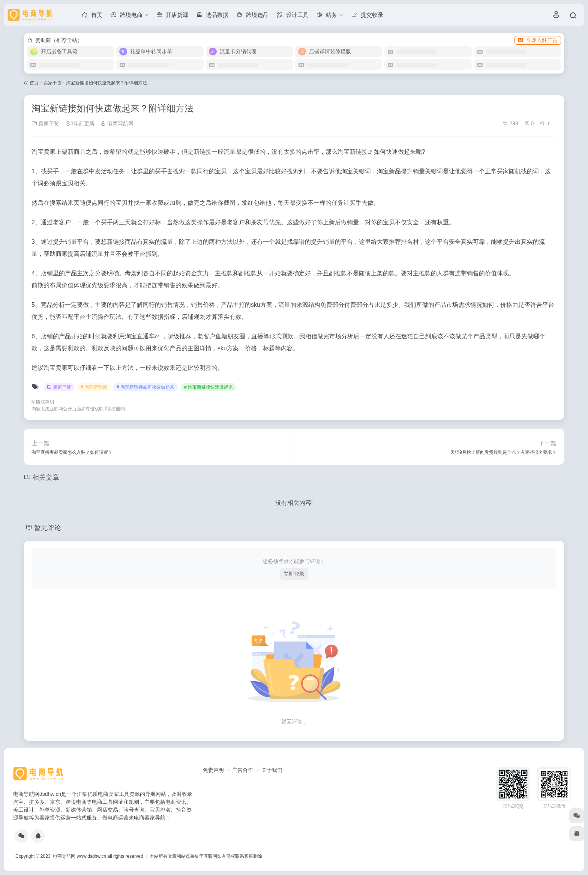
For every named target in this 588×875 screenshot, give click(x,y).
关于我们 (272, 770)
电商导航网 (117, 123)
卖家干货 (52, 83)
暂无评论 (48, 528)
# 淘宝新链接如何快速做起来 (145, 387)
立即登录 (294, 574)
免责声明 (213, 770)
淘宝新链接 (352, 152)
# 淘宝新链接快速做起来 (208, 387)
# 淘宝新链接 (94, 387)
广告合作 (243, 770)
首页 (34, 83)
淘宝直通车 (140, 336)
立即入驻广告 (538, 40)
